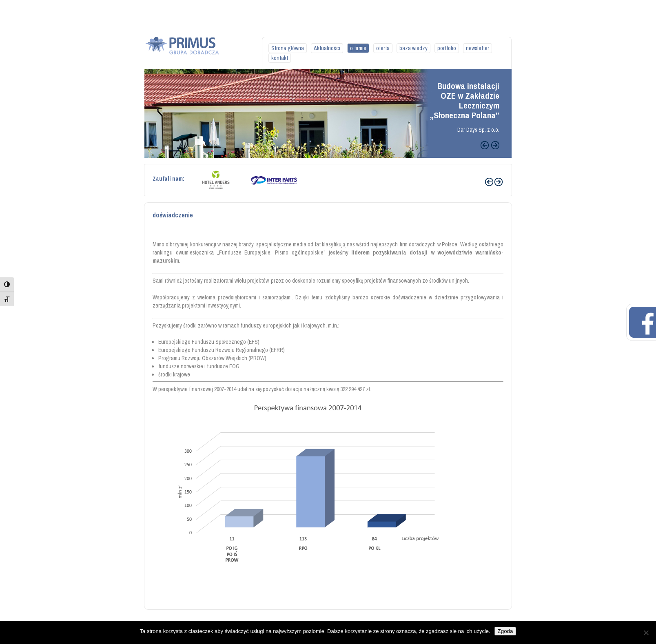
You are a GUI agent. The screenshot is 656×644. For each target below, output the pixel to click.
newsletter (478, 48)
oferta (383, 48)
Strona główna (288, 48)
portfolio (447, 48)
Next (495, 145)
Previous (485, 145)
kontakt (280, 58)
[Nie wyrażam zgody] (646, 633)
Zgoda (505, 631)
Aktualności (327, 48)
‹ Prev (489, 182)
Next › (499, 182)
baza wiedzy (413, 48)
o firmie (358, 48)
